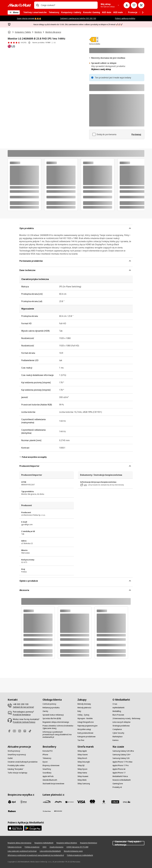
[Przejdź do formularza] (22, 715)
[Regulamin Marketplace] (89, 843)
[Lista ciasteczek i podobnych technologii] (22, 851)
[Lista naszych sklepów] (121, 722)
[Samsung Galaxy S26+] (122, 755)
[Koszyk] (141, 5)
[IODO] (45, 847)
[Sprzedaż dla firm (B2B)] (52, 718)
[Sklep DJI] (81, 765)
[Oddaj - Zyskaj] (83, 715)
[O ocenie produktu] (29, 43)
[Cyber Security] (118, 733)
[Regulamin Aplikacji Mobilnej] (67, 843)
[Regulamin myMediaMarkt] (44, 843)
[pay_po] (58, 802)
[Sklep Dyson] (82, 769)
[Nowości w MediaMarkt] (122, 780)
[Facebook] (10, 731)
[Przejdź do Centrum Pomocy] (24, 722)
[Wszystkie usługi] (84, 729)
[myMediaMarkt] (119, 708)
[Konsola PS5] (48, 751)
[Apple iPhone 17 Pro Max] (122, 762)
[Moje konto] (127, 5)
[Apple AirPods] (48, 776)
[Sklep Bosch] (82, 758)
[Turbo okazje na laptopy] (17, 773)
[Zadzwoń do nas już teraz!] (23, 707)
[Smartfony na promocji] (17, 755)
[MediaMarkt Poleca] (120, 776)
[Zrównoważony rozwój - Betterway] (126, 718)
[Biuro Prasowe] (118, 715)
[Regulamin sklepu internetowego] (56, 722)
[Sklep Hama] (82, 773)
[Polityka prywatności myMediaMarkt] (80, 855)
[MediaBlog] (117, 711)
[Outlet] (10, 758)
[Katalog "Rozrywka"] (16, 769)
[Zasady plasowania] (56, 847)
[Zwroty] (45, 711)
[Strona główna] (9, 32)
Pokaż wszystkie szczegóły (33, 457)
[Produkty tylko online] (16, 765)
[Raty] (79, 711)
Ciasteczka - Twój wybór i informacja (128, 843)
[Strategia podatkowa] (121, 726)
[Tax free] (81, 740)
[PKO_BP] (104, 802)
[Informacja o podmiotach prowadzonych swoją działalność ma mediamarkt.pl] (58, 735)
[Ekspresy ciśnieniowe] (51, 765)
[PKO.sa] (47, 811)
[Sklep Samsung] (84, 784)
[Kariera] (115, 740)
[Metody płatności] (84, 708)
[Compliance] (117, 729)
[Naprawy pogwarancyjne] (87, 726)
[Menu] (14, 12)
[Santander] (58, 812)
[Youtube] (15, 731)
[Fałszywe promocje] (15, 847)
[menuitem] (35, 12)
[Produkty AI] (117, 787)
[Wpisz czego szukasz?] (38, 5)
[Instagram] (21, 731)
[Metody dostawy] (84, 704)
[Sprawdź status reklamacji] (53, 715)
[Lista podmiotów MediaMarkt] (50, 851)
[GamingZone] (118, 784)
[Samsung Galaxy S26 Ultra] (123, 751)
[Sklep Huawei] (83, 776)
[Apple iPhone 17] (119, 773)
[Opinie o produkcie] (17, 43)
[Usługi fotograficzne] (86, 722)
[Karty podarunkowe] (85, 733)
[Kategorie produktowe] (87, 737)
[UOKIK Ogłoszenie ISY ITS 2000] (77, 847)
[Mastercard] (92, 802)
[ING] (127, 802)
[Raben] (12, 811)
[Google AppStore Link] (33, 828)
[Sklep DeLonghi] (84, 762)
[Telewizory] (47, 758)
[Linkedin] (26, 731)
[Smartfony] (47, 769)
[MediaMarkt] (19, 5)
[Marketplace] (118, 737)
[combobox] (68, 5)
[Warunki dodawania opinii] (73, 851)
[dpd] (12, 802)
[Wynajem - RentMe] (85, 718)
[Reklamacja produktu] (51, 708)
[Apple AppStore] (15, 828)
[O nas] (115, 704)
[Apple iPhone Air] (119, 769)
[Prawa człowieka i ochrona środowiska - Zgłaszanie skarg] (58, 727)
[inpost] (23, 802)
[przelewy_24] (47, 802)
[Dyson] (45, 762)
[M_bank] (115, 802)
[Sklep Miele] (82, 780)
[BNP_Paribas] (70, 802)
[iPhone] (45, 755)
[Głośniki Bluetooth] (50, 780)
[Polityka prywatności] (32, 847)
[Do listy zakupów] (134, 5)
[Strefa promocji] (14, 751)
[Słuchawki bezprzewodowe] (53, 784)
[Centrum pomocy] (49, 704)
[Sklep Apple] (82, 751)
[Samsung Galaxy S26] (121, 758)
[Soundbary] (47, 773)
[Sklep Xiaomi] (83, 755)
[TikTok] (31, 731)
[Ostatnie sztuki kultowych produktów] (23, 762)
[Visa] (81, 802)
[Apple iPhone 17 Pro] (121, 765)
